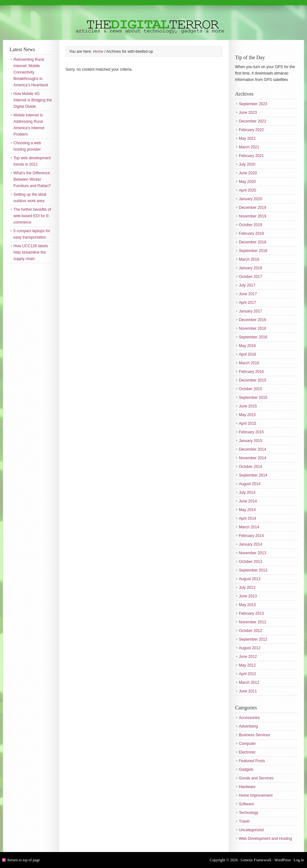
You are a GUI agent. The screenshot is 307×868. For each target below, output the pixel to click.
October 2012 (251, 631)
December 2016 (252, 320)
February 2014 (251, 536)
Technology (249, 813)
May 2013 (247, 605)
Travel (244, 821)
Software (246, 804)
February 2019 (251, 233)
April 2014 (248, 518)
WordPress (283, 860)
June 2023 (248, 113)
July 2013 (247, 588)
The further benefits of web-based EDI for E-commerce (32, 216)
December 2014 (252, 449)
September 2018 (253, 251)
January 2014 (251, 544)
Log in (299, 860)
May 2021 (247, 138)
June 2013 (248, 596)
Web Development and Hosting (265, 839)
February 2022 (251, 130)
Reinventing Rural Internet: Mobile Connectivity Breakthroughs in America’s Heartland (31, 72)
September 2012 (253, 639)
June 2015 (248, 406)
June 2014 (248, 501)
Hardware (247, 787)
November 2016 (252, 328)
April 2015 (248, 423)
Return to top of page (24, 860)
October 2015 (251, 389)
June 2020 (248, 173)
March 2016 (249, 363)
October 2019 (251, 225)
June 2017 (248, 294)
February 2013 (251, 613)
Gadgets (246, 769)
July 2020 (247, 164)
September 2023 (253, 104)
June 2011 (248, 691)
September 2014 (253, 475)
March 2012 (249, 683)
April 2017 (248, 303)
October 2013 (251, 562)
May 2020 (247, 182)
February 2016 (251, 372)
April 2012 (248, 674)
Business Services (255, 735)
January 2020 (251, 199)
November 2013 (252, 553)
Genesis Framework (256, 860)
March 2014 (249, 527)
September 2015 (253, 398)
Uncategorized (251, 830)
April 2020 (248, 190)
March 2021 (249, 147)
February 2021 (251, 156)
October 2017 (251, 277)
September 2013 (253, 570)
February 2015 (251, 432)
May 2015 (247, 415)
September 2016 (253, 337)
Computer (247, 744)
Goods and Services (256, 778)
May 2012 (247, 665)
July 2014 (247, 493)
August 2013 (250, 579)
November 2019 (252, 216)
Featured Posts (252, 761)
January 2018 (251, 268)
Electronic (247, 752)
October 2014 (251, 467)
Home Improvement (256, 795)
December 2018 (252, 242)
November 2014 (252, 458)
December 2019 (252, 208)
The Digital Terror (153, 20)
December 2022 (252, 121)
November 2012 (252, 622)
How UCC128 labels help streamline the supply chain (31, 252)
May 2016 (247, 346)
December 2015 (252, 380)
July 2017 (247, 285)
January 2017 (251, 311)
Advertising (248, 726)
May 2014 (247, 510)
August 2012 (250, 648)
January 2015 (251, 441)
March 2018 (249, 259)
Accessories (249, 718)
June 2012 (248, 657)
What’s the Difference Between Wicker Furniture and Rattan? (32, 179)
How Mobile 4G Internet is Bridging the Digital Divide (33, 100)
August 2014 (250, 484)
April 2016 (248, 354)
